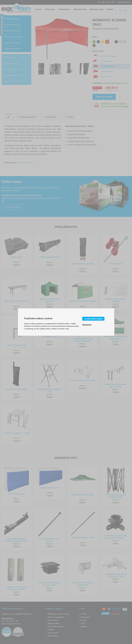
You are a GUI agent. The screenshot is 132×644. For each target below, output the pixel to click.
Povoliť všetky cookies (93, 319)
